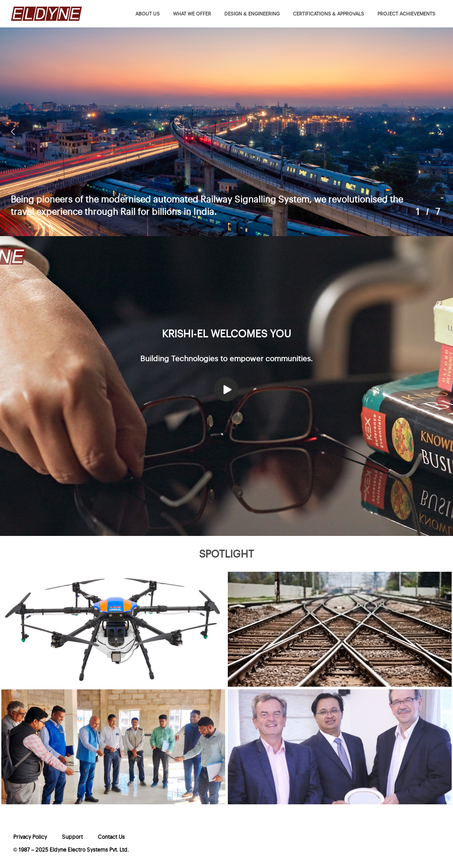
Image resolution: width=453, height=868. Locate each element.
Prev (13, 132)
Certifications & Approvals (328, 14)
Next (440, 132)
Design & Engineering (252, 14)
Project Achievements (406, 14)
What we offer (192, 14)
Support (72, 837)
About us (148, 14)
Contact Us (111, 837)
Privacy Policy (30, 837)
